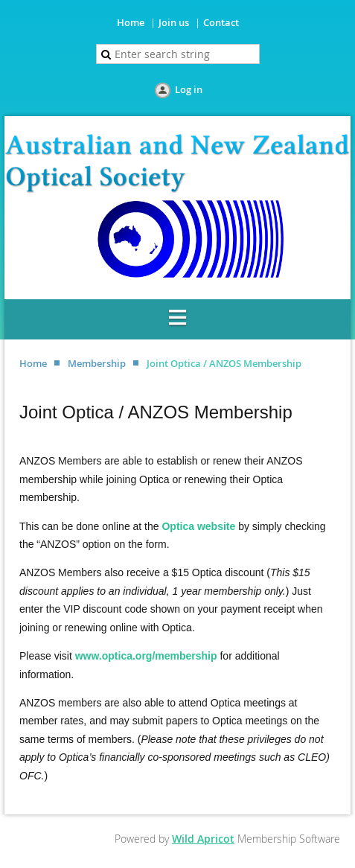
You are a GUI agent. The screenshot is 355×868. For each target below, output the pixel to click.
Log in (189, 89)
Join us (174, 22)
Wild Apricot (203, 839)
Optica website (198, 526)
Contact (221, 22)
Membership (97, 363)
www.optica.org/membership (146, 656)
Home (131, 22)
